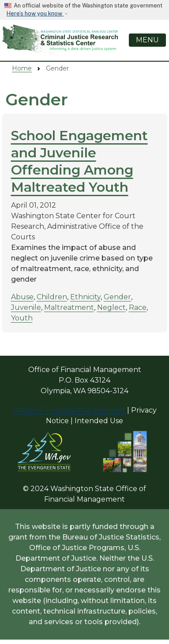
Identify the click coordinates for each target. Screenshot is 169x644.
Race (138, 307)
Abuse (22, 297)
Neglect (111, 307)
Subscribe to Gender (9, 339)
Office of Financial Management (69, 410)
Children (52, 297)
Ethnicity (85, 297)
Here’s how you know (35, 13)
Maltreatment (69, 307)
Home (22, 68)
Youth (22, 318)
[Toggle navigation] (147, 40)
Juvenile (26, 307)
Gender (117, 297)
